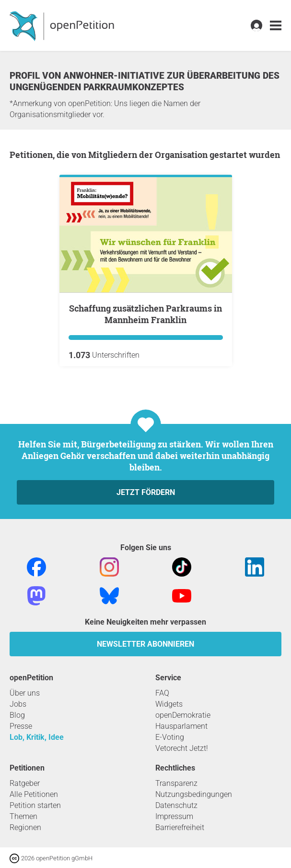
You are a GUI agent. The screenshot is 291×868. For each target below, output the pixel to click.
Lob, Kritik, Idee (37, 737)
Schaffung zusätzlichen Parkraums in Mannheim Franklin (145, 314)
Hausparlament (181, 726)
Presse (21, 726)
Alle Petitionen (34, 794)
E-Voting (170, 737)
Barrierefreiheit (180, 827)
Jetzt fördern (146, 492)
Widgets (169, 704)
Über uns (25, 693)
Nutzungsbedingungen (194, 794)
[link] (276, 26)
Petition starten (35, 805)
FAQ (162, 693)
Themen (23, 816)
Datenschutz (176, 805)
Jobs (18, 704)
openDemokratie (183, 715)
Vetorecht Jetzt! (182, 748)
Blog (17, 715)
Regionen (25, 827)
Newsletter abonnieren (145, 644)
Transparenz (176, 783)
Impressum (174, 816)
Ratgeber (25, 783)
